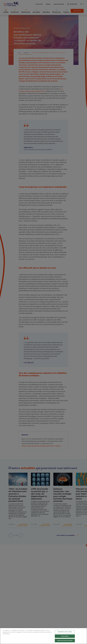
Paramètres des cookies (65, 632)
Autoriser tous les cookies (65, 640)
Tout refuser (65, 636)
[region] (43, 636)
